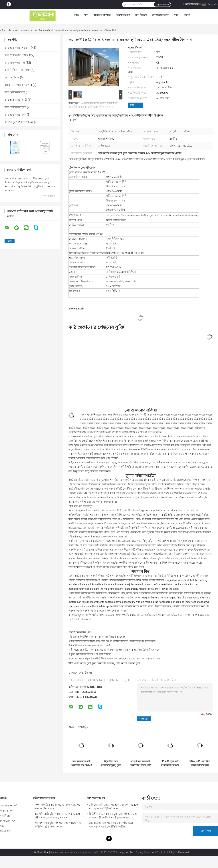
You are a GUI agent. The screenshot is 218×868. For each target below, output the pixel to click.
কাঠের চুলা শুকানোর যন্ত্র (19, 122)
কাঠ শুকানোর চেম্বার (16, 55)
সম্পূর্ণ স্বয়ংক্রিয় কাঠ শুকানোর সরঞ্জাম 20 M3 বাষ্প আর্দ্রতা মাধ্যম (57, 807)
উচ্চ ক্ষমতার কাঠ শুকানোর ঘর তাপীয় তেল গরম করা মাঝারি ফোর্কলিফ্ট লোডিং (111, 825)
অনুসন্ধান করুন (162, 4)
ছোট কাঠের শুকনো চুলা (128, 663)
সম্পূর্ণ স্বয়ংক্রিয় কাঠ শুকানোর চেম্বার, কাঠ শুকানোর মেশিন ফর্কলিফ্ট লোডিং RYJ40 (141, 763)
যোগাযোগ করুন (160, 15)
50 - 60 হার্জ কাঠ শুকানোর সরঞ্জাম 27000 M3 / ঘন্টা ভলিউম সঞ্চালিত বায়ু (170, 763)
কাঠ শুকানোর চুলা (15, 107)
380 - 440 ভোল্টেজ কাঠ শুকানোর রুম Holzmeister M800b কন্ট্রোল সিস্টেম (200, 763)
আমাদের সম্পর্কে (102, 15)
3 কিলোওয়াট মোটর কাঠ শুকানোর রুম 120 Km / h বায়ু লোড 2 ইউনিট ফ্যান (114, 807)
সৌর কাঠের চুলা (83, 663)
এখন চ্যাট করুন (191, 4)
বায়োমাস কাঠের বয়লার (18, 85)
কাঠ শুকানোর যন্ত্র (15, 92)
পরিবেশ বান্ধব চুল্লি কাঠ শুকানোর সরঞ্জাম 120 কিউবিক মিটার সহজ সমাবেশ (58, 825)
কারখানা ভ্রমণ (123, 15)
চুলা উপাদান (12, 77)
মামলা (187, 15)
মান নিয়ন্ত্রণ (141, 15)
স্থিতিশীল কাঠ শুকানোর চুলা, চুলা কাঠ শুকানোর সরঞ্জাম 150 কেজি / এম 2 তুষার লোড (111, 763)
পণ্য (86, 15)
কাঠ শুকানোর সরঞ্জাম (17, 48)
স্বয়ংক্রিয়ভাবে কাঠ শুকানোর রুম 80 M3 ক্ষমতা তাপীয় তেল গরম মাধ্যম (81, 763)
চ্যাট (132, 105)
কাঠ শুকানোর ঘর (24, 30)
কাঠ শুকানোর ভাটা (16, 100)
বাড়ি (76, 15)
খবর (176, 15)
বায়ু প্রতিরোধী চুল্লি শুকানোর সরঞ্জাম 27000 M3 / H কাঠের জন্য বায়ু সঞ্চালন (57, 816)
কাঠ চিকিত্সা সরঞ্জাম (17, 70)
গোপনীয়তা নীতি (40, 852)
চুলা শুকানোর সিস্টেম (103, 663)
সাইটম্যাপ (5, 831)
